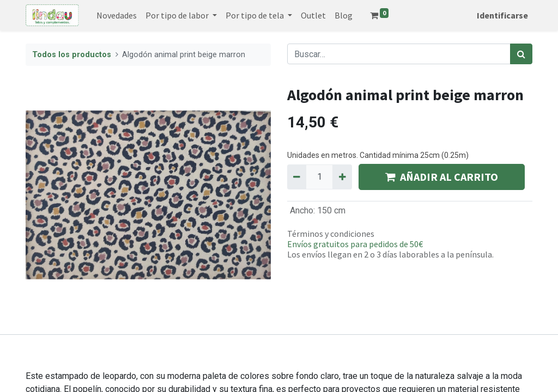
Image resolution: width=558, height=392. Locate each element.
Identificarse (502, 15)
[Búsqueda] (521, 54)
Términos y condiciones (331, 234)
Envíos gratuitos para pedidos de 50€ (355, 244)
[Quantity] (319, 177)
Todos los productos (72, 55)
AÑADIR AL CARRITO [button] (442, 177)
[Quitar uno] (297, 177)
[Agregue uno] (342, 177)
